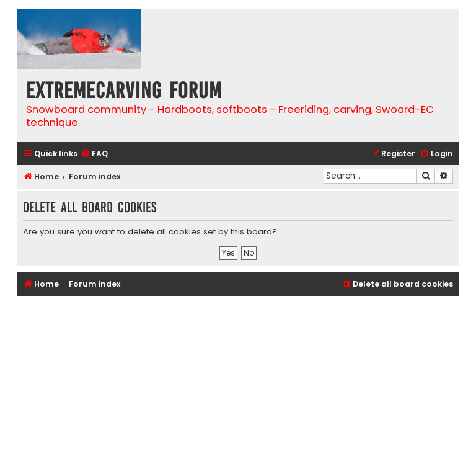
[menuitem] (94, 154)
